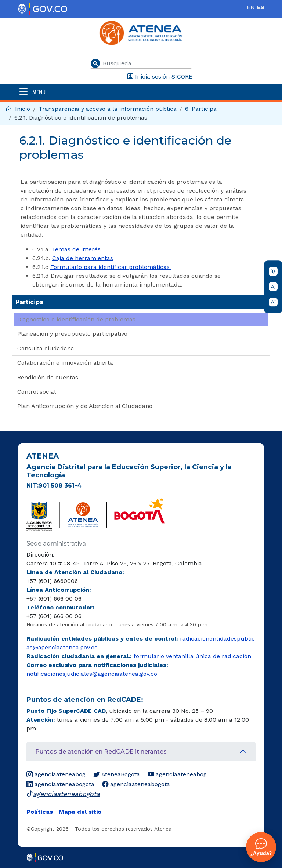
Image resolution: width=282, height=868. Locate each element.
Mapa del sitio (80, 812)
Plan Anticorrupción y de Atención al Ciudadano (85, 406)
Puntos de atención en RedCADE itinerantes (101, 752)
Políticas (40, 812)
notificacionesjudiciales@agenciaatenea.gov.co (92, 674)
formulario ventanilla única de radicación (192, 656)
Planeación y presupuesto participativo (72, 334)
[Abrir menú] (141, 92)
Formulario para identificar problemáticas (111, 267)
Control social (37, 392)
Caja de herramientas (83, 258)
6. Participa (201, 109)
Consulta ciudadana (46, 348)
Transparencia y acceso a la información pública (108, 109)
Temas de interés (76, 249)
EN (251, 7)
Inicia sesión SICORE (160, 76)
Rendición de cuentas (48, 377)
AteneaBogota (117, 774)
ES (261, 7)
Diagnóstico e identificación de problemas (76, 319)
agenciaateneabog (56, 774)
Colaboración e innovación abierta (65, 363)
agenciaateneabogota (60, 784)
